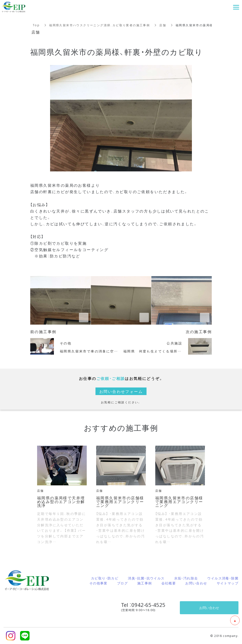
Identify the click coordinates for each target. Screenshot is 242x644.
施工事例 (145, 583)
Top (36, 25)
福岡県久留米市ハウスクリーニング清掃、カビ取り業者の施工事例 (99, 25)
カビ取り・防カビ (105, 578)
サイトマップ (228, 583)
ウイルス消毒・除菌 (223, 578)
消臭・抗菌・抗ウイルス (146, 578)
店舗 (163, 25)
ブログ (122, 583)
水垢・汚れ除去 (186, 578)
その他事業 (98, 583)
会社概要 (169, 583)
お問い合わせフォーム (121, 391)
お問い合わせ (196, 583)
